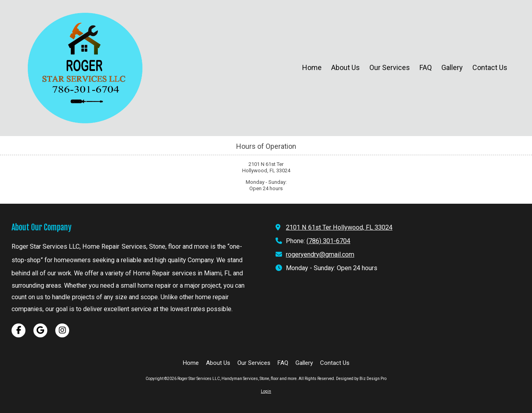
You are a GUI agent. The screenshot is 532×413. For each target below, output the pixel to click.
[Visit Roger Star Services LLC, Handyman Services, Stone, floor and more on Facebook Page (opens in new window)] (18, 330)
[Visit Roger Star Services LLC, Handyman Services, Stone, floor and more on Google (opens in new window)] (40, 330)
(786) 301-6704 (328, 241)
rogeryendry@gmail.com (320, 254)
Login (266, 391)
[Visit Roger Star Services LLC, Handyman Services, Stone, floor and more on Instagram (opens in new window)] (62, 330)
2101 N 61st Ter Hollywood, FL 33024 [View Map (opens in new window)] (339, 227)
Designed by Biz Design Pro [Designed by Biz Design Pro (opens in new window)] (361, 379)
